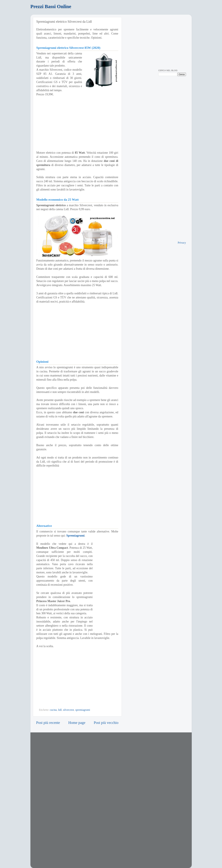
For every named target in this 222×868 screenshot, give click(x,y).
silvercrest (69, 710)
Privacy (182, 243)
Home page (77, 723)
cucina (53, 710)
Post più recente (48, 723)
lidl (60, 710)
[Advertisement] (77, 124)
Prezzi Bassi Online (51, 6)
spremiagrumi (83, 710)
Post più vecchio (106, 723)
